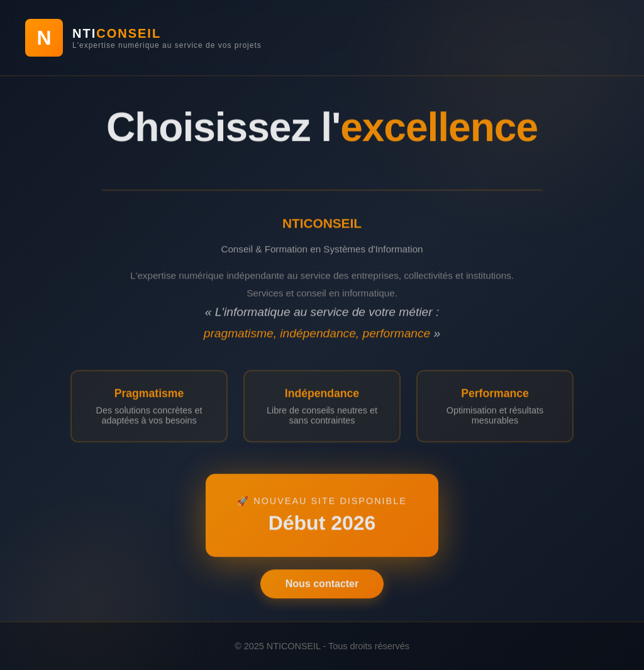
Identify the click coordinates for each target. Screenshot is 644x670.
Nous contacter (322, 586)
